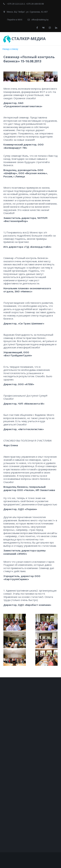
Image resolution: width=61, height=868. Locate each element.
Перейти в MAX (15, 20)
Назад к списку (10, 49)
